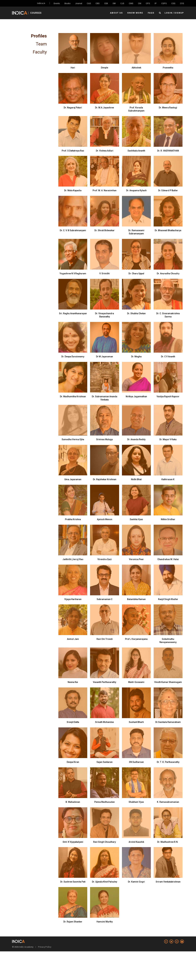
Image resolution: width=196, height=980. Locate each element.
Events (57, 3)
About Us (117, 13)
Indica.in (41, 3)
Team (41, 44)
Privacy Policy (45, 947)
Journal (79, 3)
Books (67, 3)
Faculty (40, 52)
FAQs (151, 13)
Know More (136, 13)
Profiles (39, 36)
